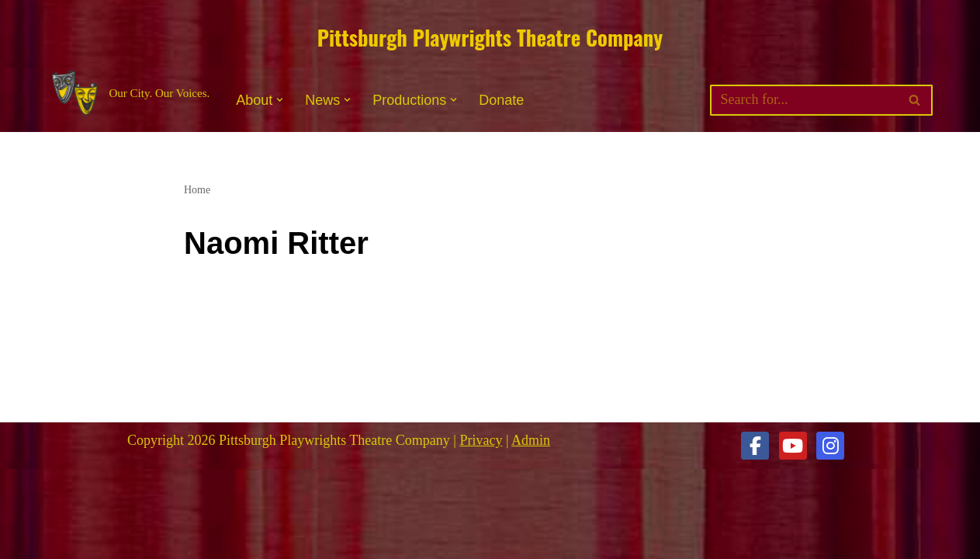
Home (197, 190)
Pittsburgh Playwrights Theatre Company (490, 37)
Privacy (481, 440)
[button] (280, 100)
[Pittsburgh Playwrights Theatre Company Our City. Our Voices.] (129, 94)
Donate (501, 100)
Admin (531, 440)
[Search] (804, 100)
